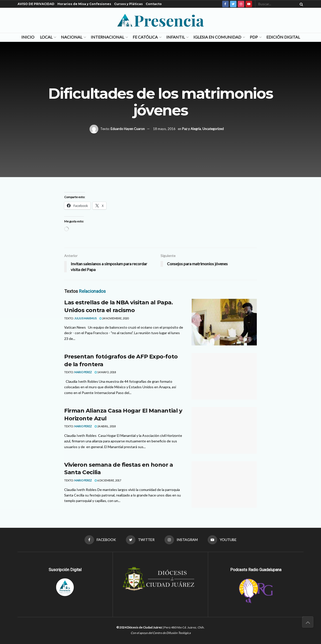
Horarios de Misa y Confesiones (84, 4)
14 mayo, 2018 (105, 372)
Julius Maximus (85, 318)
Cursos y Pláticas (128, 4)
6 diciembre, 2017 (108, 480)
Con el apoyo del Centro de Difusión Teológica (161, 633)
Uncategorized (213, 129)
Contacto (154, 4)
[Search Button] (300, 4)
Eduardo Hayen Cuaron (128, 129)
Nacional (72, 37)
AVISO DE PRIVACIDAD (36, 4)
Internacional (107, 37)
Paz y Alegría (191, 129)
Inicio (28, 37)
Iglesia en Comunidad (217, 37)
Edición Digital (283, 37)
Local (46, 37)
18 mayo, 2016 (164, 129)
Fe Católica (145, 37)
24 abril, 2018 (105, 426)
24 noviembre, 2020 (114, 318)
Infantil (176, 37)
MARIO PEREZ (83, 372)
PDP (254, 37)
